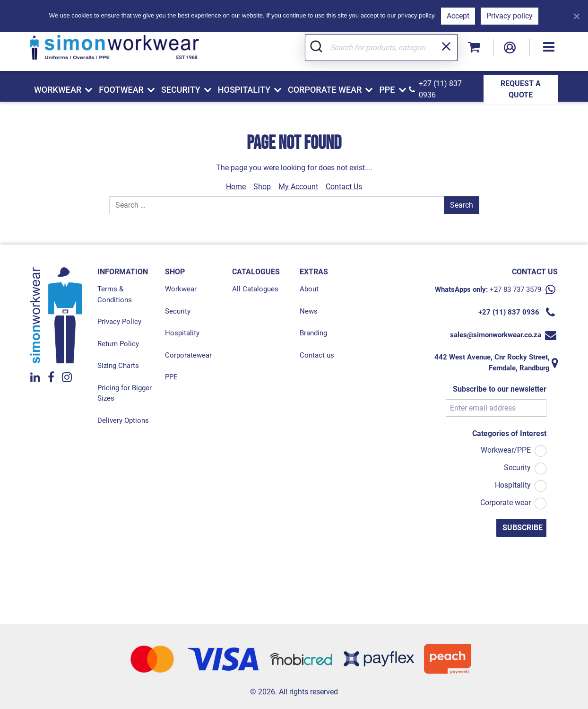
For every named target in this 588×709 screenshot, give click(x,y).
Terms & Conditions (115, 294)
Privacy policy (510, 16)
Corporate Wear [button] (325, 90)
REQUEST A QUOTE (521, 89)
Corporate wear (506, 503)
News (309, 311)
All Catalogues (255, 289)
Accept (458, 16)
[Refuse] (576, 16)
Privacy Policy (119, 322)
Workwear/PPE (506, 450)
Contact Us (344, 187)
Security (178, 311)
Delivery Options (123, 420)
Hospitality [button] (244, 90)
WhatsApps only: (461, 289)
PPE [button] (387, 90)
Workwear (181, 289)
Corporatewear (188, 355)
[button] (549, 48)
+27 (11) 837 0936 (440, 89)
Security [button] (181, 90)
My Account (298, 187)
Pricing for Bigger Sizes (125, 393)
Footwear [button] (121, 90)
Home (236, 187)
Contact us (317, 355)
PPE (171, 377)
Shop (262, 187)
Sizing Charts (118, 366)
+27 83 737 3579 (515, 289)
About (309, 289)
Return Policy (118, 344)
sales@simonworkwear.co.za (496, 335)
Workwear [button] (58, 90)
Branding (313, 333)
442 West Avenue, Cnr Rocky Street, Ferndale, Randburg (492, 363)
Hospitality (182, 333)
